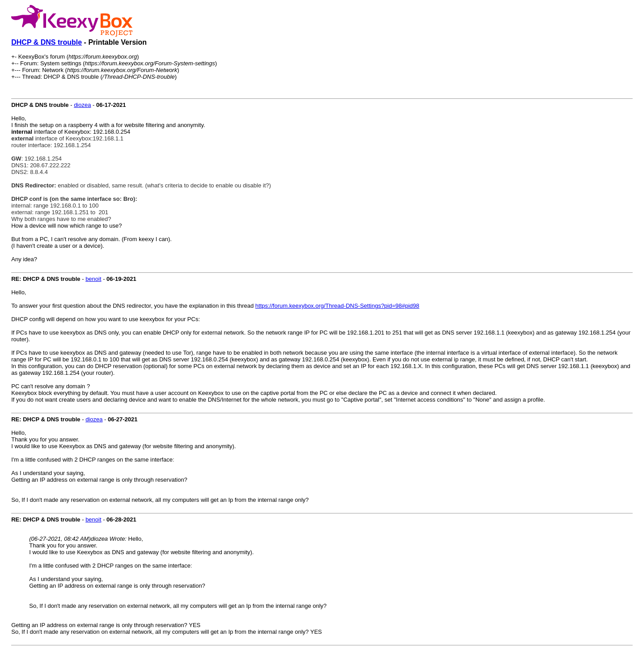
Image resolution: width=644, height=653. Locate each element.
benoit (93, 279)
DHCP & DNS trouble (47, 42)
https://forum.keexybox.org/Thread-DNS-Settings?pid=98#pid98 (337, 306)
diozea (82, 105)
